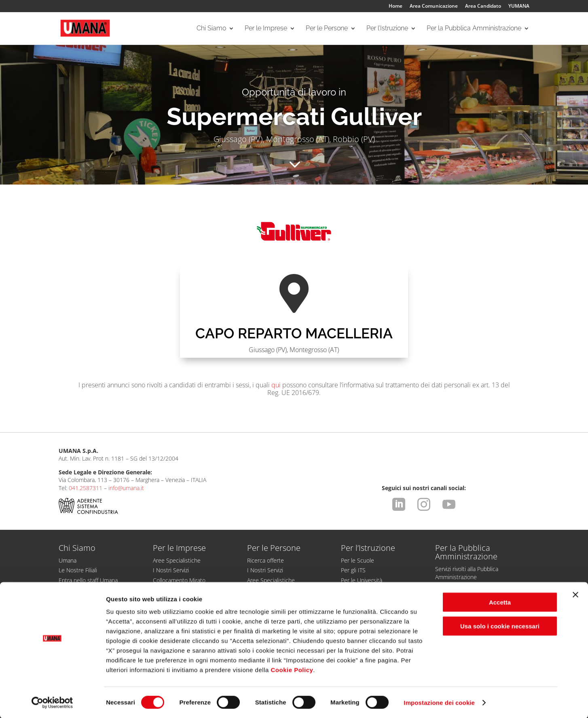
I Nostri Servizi (171, 570)
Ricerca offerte (265, 560)
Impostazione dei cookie (439, 702)
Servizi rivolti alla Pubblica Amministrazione (467, 573)
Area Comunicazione (434, 6)
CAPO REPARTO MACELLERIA (294, 333)
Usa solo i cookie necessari (500, 626)
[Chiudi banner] (575, 594)
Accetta (500, 602)
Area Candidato (483, 6)
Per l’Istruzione (387, 29)
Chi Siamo (211, 29)
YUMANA (519, 6)
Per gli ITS (353, 570)
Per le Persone (327, 29)
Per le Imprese (266, 29)
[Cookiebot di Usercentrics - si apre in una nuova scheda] (52, 702)
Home (396, 6)
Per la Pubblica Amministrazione (474, 29)
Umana (68, 560)
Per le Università (362, 580)
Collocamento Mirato (179, 580)
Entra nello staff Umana (88, 580)
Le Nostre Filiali (78, 570)
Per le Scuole (357, 560)
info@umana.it (126, 488)
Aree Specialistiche (177, 560)
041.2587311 (86, 488)
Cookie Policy (292, 669)
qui (276, 385)
